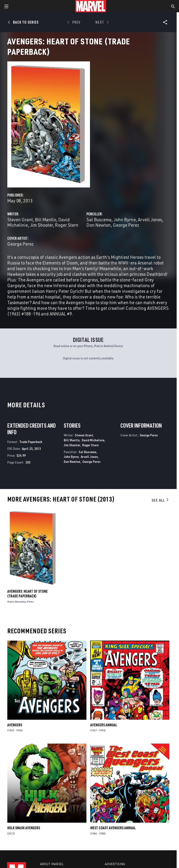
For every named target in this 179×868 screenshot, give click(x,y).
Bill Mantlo (46, 219)
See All (160, 500)
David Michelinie (93, 440)
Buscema (20, 602)
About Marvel (52, 864)
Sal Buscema (99, 219)
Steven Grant (20, 219)
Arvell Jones (150, 219)
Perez (30, 602)
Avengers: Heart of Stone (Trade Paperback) (28, 594)
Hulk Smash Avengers (24, 828)
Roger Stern (67, 225)
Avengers (15, 725)
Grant (11, 602)
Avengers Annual (104, 725)
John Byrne (125, 219)
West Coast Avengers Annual (113, 828)
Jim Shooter (41, 225)
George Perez (126, 225)
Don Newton (99, 225)
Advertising (115, 864)
